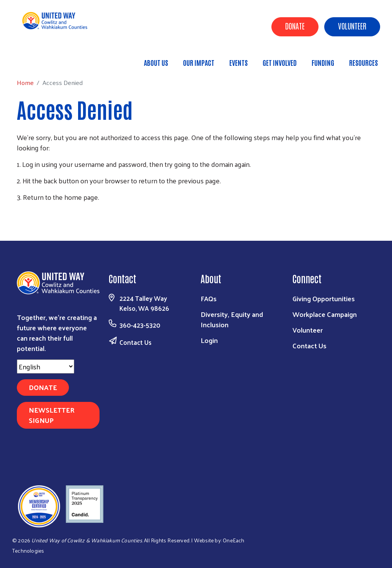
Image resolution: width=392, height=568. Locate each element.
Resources (363, 62)
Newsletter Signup (52, 415)
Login (209, 340)
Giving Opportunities (324, 298)
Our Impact (199, 62)
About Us (156, 62)
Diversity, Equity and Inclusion (232, 319)
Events (238, 62)
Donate (295, 26)
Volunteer (352, 26)
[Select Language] (46, 366)
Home (45, 59)
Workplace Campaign (325, 314)
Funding (323, 62)
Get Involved (280, 62)
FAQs (209, 298)
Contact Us (136, 342)
